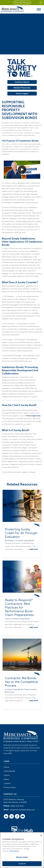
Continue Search (22, 82)
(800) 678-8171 (17, 806)
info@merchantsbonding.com (22, 810)
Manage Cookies (22, 857)
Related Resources (22, 88)
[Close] (41, 835)
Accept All (22, 864)
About (6, 779)
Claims (7, 775)
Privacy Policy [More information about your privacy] (14, 851)
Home (6, 767)
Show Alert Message (22, 3)
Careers (7, 783)
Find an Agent (22, 94)
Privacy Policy (10, 787)
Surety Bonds (9, 771)
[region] (22, 850)
